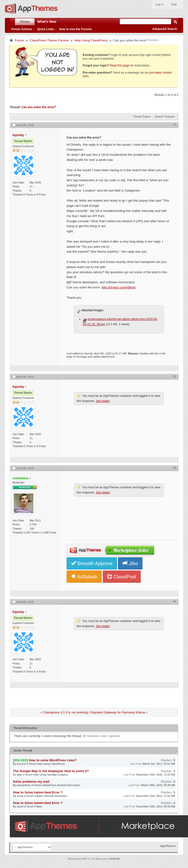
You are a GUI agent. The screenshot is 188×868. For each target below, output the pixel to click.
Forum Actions (22, 29)
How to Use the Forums (75, 29)
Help (174, 4)
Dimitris (154, 40)
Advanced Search (165, 29)
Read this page (120, 65)
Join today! (103, 401)
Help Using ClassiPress (91, 40)
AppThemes (168, 846)
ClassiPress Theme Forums (49, 40)
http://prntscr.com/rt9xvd (118, 287)
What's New (47, 22)
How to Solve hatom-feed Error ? (38, 792)
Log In (159, 4)
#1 (175, 125)
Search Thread (163, 117)
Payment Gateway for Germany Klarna (118, 712)
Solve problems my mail (31, 782)
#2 (175, 376)
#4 (175, 601)
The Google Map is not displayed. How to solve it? (51, 771)
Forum (19, 40)
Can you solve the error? (39, 107)
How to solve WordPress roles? (53, 760)
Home (25, 22)
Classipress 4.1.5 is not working (65, 712)
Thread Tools (141, 117)
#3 (175, 468)
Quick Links (46, 29)
